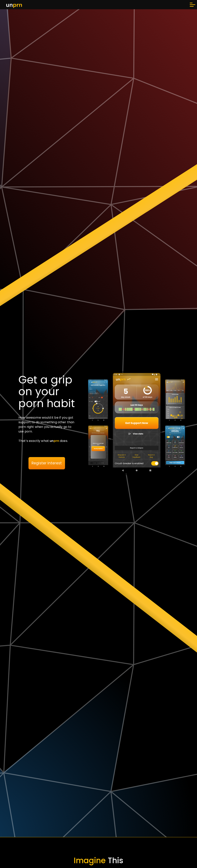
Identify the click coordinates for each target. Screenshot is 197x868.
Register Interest (47, 463)
